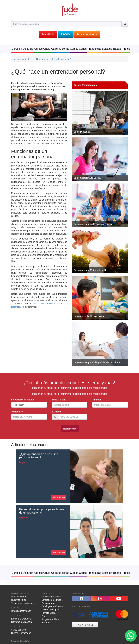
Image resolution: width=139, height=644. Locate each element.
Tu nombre (17, 412)
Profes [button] (126, 49)
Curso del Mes (18, 630)
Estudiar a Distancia (21, 619)
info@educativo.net (21, 611)
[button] (81, 599)
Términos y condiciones (23, 603)
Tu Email (97, 400)
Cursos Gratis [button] (42, 49)
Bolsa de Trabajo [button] (112, 49)
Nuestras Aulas (19, 600)
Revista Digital (49, 613)
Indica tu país (59, 400)
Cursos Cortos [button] (78, 49)
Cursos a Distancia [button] (23, 49)
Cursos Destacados (21, 633)
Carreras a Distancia (22, 622)
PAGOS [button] (65, 34)
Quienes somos (19, 597)
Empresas (47, 623)
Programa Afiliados (51, 619)
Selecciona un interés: (23, 400)
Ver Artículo (59, 497)
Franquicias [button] (94, 49)
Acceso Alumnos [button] (87, 34)
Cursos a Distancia (51, 597)
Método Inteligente (51, 610)
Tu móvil (56, 412)
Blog (44, 616)
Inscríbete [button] (48, 34)
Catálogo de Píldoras (52, 606)
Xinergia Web (26, 641)
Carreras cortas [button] (60, 49)
